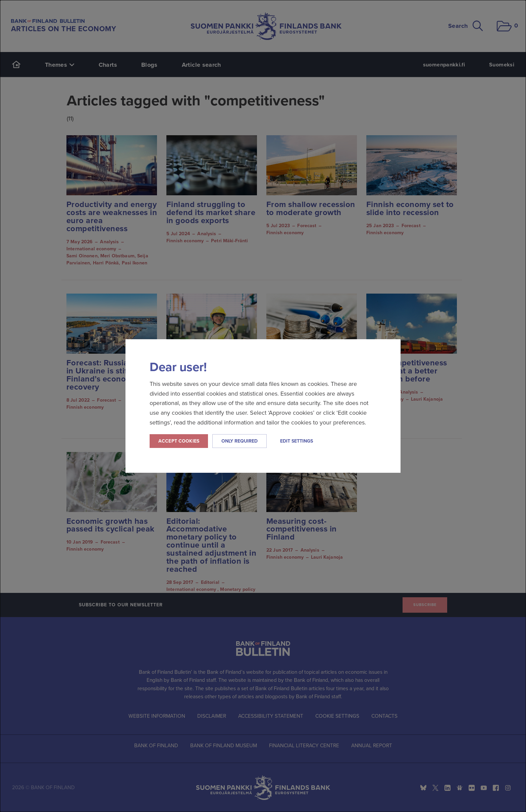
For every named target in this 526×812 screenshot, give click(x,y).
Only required (240, 441)
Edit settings (297, 441)
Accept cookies (179, 441)
